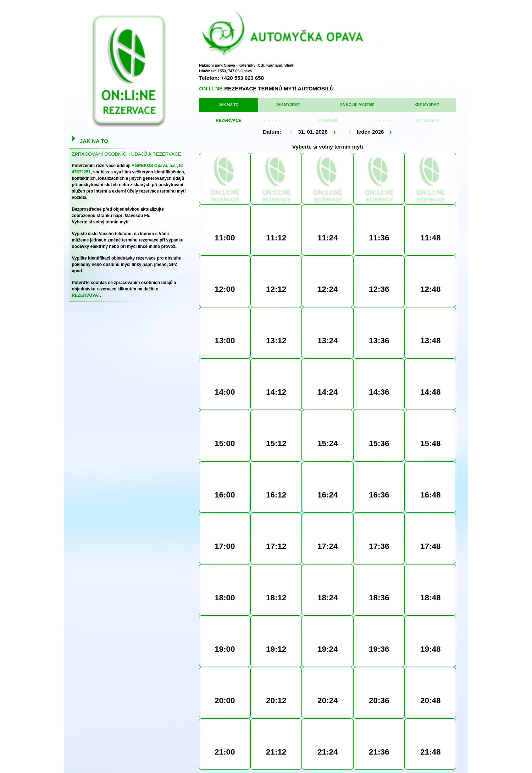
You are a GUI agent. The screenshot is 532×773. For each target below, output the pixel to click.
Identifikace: (278, 626)
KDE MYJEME (351, 89)
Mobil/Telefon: (278, 606)
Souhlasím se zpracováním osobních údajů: (278, 646)
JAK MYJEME (250, 89)
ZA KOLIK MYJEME (300, 89)
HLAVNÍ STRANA (195, 757)
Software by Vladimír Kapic (437, 743)
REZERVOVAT (279, 674)
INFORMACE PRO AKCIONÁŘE (304, 757)
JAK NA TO (207, 89)
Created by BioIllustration (397, 743)
